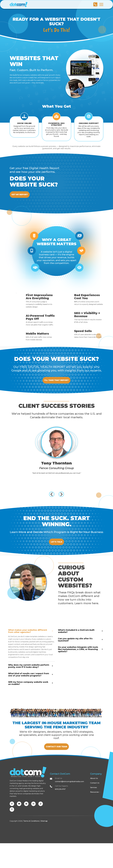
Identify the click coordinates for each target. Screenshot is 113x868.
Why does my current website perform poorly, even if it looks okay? (29, 683)
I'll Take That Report (57, 384)
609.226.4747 (60, 814)
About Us (94, 803)
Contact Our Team (56, 768)
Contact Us (95, 808)
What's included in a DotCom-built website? (76, 648)
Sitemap (44, 846)
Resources (95, 817)
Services (94, 812)
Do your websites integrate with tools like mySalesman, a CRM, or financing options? (78, 667)
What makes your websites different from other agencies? (28, 648)
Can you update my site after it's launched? (75, 657)
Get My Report (22, 195)
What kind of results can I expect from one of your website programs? (29, 692)
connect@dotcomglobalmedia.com (69, 806)
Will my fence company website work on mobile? (28, 700)
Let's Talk (56, 555)
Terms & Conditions (31, 846)
